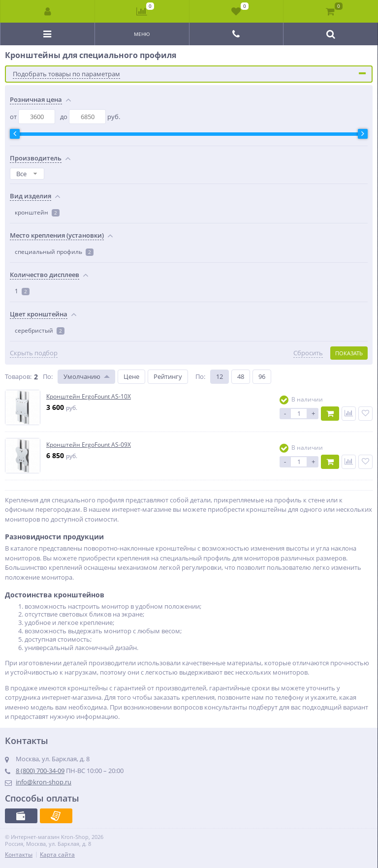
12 (220, 376)
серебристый (40, 330)
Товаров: (18, 376)
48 (241, 376)
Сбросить (308, 353)
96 (262, 376)
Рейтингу (168, 376)
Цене (131, 376)
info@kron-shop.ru (44, 782)
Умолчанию (82, 376)
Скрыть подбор (34, 353)
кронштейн (37, 212)
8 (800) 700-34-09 (40, 771)
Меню (142, 34)
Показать (349, 353)
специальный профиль (54, 252)
